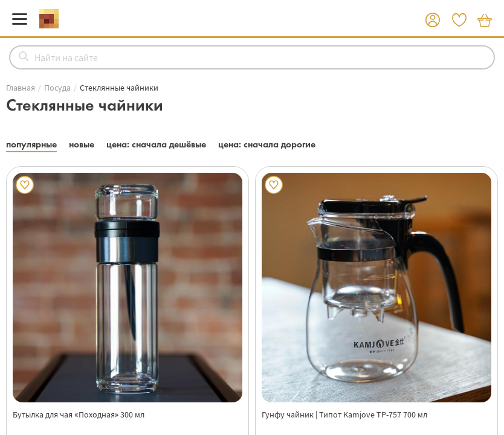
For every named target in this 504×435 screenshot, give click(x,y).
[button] (433, 21)
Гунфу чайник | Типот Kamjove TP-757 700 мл (344, 414)
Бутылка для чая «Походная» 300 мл (79, 414)
